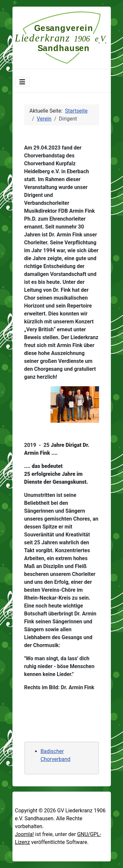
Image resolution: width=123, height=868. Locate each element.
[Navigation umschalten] (22, 82)
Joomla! (25, 834)
